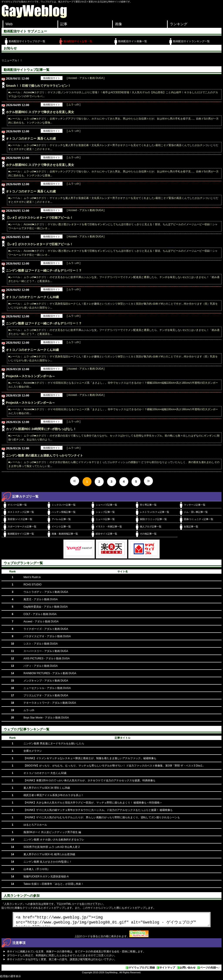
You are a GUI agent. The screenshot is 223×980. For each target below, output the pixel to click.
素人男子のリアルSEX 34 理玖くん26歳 (47, 788)
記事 (64, 24)
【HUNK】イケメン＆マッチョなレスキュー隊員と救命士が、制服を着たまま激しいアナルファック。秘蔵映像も (90, 758)
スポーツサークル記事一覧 (22, 527)
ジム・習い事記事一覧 (196, 512)
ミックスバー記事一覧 (64, 505)
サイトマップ (167, 969)
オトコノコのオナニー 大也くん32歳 (45, 773)
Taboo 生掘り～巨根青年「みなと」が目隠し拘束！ (54, 884)
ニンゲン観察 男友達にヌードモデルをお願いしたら (54, 743)
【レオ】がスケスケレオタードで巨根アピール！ (39, 218)
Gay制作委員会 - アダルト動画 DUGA (46, 607)
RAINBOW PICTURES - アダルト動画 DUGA (50, 673)
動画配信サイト (52, 78)
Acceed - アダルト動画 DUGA (41, 622)
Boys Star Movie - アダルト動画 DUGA (46, 718)
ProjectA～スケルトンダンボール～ (30, 376)
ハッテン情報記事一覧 (64, 512)
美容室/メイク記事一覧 (20, 519)
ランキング (179, 24)
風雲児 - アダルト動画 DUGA (41, 599)
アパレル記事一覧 (61, 519)
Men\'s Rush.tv (32, 577)
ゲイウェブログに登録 (142, 969)
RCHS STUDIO (33, 585)
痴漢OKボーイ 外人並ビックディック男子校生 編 (52, 832)
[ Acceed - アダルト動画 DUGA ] (86, 78)
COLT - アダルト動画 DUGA (40, 614)
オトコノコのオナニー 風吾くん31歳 (31, 138)
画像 (118, 24)
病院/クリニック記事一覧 (153, 519)
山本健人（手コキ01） (37, 869)
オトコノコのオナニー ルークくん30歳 (32, 297)
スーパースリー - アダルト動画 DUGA (46, 651)
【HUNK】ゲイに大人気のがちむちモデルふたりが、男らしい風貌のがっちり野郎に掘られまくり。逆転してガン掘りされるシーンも (102, 817)
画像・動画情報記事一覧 (65, 534)
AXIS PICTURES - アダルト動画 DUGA (47, 658)
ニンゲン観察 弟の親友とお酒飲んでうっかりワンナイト (44, 455)
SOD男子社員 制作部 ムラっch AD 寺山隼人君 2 (52, 847)
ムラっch (29, 710)
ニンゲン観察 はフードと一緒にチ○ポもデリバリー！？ (44, 270)
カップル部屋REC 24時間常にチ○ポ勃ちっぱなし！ (41, 429)
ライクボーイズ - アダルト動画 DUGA (46, 629)
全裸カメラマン (33, 751)
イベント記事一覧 (61, 527)
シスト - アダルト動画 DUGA (41, 644)
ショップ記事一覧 (105, 512)
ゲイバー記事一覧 (17, 505)
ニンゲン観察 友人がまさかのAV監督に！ (48, 862)
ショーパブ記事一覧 (106, 505)
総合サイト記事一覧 (106, 534)
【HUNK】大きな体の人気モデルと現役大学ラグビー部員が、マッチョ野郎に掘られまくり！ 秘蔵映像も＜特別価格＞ (93, 803)
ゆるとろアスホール (35, 825)
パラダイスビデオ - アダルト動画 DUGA (47, 636)
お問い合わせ (188, 969)
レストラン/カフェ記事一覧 (155, 512)
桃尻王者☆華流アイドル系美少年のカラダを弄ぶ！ (54, 795)
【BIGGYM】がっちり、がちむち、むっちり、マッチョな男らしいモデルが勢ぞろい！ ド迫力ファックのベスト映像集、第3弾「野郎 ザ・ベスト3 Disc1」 (114, 766)
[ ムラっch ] (74, 105)
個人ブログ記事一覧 (151, 527)
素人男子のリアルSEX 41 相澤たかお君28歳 (49, 854)
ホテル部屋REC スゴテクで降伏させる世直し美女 (40, 112)
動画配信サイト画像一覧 (133, 41)
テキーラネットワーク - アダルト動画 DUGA (50, 703)
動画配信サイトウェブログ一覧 (27, 41)
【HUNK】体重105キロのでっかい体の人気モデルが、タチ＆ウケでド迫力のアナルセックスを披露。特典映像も (90, 780)
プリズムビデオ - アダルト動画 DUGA (46, 695)
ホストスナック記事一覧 (21, 512)
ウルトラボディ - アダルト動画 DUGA (46, 592)
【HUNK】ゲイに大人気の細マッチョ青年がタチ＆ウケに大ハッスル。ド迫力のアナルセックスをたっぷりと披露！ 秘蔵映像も (98, 810)
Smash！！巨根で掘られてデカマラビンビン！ (38, 86)
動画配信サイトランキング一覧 (191, 41)
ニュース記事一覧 (105, 519)
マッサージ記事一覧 (195, 505)
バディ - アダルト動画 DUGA (41, 666)
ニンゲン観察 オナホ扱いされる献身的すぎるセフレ (54, 840)
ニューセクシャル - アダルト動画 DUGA (47, 688)
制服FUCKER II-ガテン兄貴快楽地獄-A (46, 877)
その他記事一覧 (148, 534)
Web (9, 24)
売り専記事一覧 (148, 505)
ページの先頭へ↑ (210, 969)
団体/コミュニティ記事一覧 (199, 519)
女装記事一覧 (191, 527)
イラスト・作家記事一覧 (109, 527)
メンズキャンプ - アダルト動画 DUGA (46, 681)
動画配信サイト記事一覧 (78, 41)
